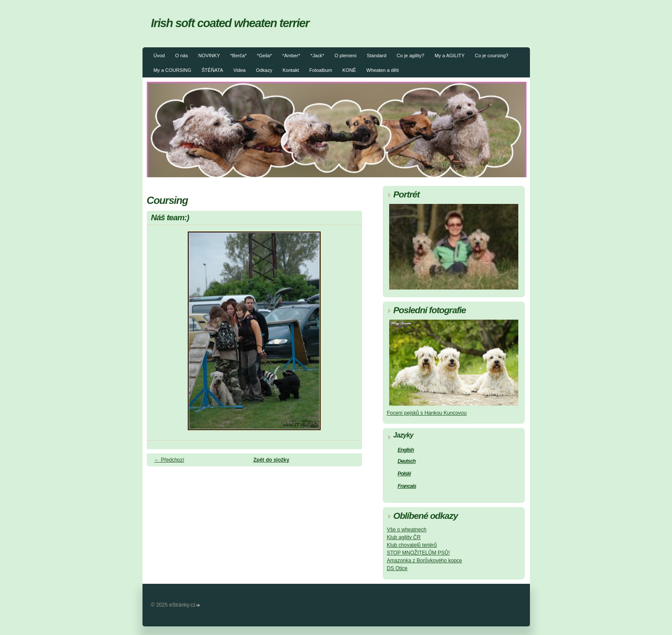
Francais (407, 486)
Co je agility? (410, 55)
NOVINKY (209, 55)
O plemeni (345, 55)
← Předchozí (169, 460)
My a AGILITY (449, 55)
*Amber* (291, 55)
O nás (182, 55)
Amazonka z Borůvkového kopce (425, 561)
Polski (404, 474)
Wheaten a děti (382, 70)
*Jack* (317, 55)
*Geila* (265, 55)
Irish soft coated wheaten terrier (230, 23)
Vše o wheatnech (407, 530)
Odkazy (264, 70)
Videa (239, 70)
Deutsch (407, 461)
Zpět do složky (271, 460)
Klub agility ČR (404, 537)
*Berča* (238, 55)
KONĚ (349, 70)
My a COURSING (173, 70)
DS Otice (397, 568)
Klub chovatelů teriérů (412, 545)
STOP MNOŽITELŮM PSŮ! (418, 553)
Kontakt (291, 70)
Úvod (159, 55)
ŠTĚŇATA (212, 70)
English (406, 450)
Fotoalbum (321, 70)
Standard (376, 55)
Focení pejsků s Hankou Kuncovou (427, 413)
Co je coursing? (492, 55)
